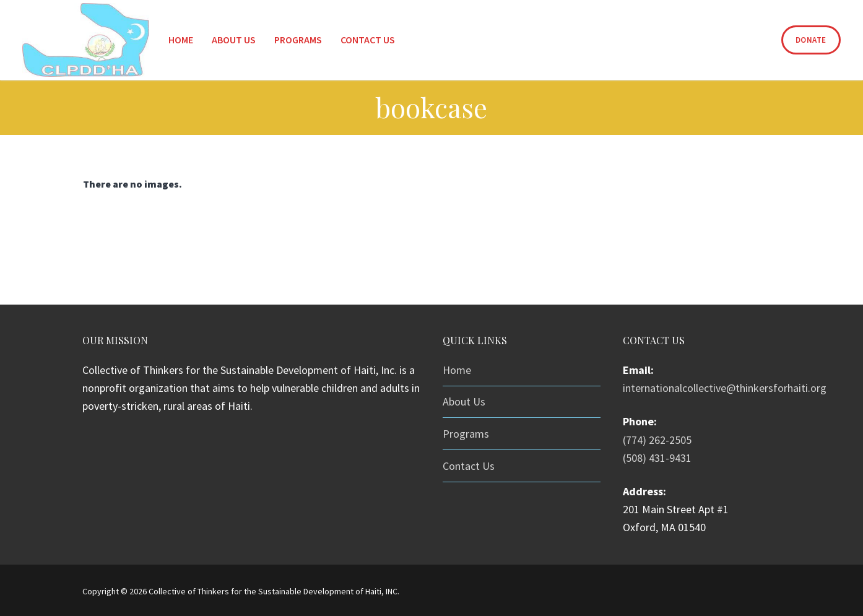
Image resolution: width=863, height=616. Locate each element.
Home (457, 370)
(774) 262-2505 (657, 440)
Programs (466, 434)
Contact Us (469, 466)
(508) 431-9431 (657, 458)
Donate (811, 40)
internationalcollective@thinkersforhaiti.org (725, 388)
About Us (464, 401)
